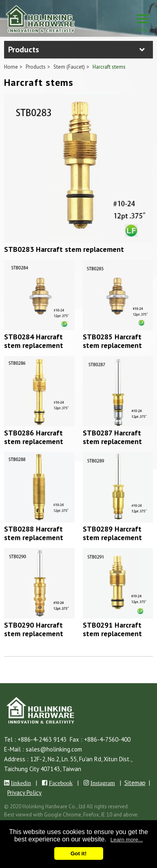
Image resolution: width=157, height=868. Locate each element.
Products (36, 67)
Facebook (61, 783)
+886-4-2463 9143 (42, 739)
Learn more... (127, 840)
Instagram (103, 783)
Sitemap (135, 783)
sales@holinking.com (54, 749)
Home (11, 67)
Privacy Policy (24, 793)
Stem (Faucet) (69, 67)
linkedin (21, 783)
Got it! (78, 853)
